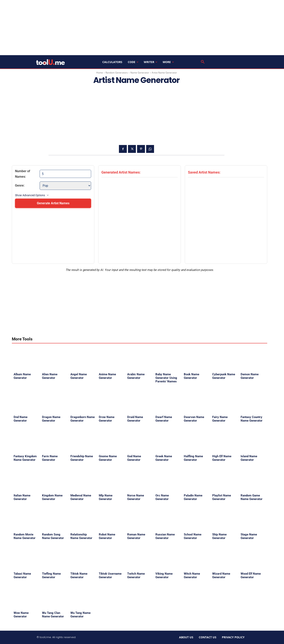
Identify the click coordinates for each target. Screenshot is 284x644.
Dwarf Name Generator (164, 419)
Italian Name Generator (22, 497)
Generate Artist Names (53, 203)
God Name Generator (134, 458)
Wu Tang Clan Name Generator (53, 615)
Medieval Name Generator (81, 497)
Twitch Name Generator (136, 575)
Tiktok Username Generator (110, 575)
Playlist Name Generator (222, 497)
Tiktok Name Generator (79, 575)
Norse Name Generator (136, 497)
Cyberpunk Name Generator (224, 376)
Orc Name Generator (162, 497)
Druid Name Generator (135, 419)
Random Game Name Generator (252, 497)
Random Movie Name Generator (25, 536)
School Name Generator (193, 536)
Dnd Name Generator (21, 419)
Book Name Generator (192, 376)
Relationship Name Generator (81, 536)
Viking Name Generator (164, 575)
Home (100, 73)
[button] (203, 62)
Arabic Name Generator (136, 376)
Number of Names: (23, 174)
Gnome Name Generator (108, 458)
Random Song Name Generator (53, 536)
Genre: (20, 185)
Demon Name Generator (250, 376)
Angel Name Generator (79, 376)
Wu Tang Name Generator (80, 615)
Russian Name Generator (165, 536)
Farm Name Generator (50, 458)
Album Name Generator (22, 376)
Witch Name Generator (192, 575)
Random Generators (117, 73)
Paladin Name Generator (193, 497)
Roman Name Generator (136, 536)
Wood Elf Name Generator (251, 575)
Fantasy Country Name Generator (252, 419)
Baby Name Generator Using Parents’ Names (166, 378)
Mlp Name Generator (106, 497)
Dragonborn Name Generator (83, 419)
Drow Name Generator (107, 419)
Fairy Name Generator (220, 419)
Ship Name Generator (219, 536)
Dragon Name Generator (51, 419)
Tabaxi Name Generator (22, 575)
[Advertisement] (142, 28)
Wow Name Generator (21, 615)
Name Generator (140, 73)
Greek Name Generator (164, 458)
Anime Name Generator (107, 376)
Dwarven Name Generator (194, 419)
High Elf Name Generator (222, 458)
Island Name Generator (249, 458)
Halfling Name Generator (193, 458)
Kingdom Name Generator (52, 497)
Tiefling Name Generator (51, 575)
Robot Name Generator (107, 536)
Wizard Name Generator (221, 575)
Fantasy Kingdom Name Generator (25, 458)
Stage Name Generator (249, 536)
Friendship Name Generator (82, 458)
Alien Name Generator (50, 376)
